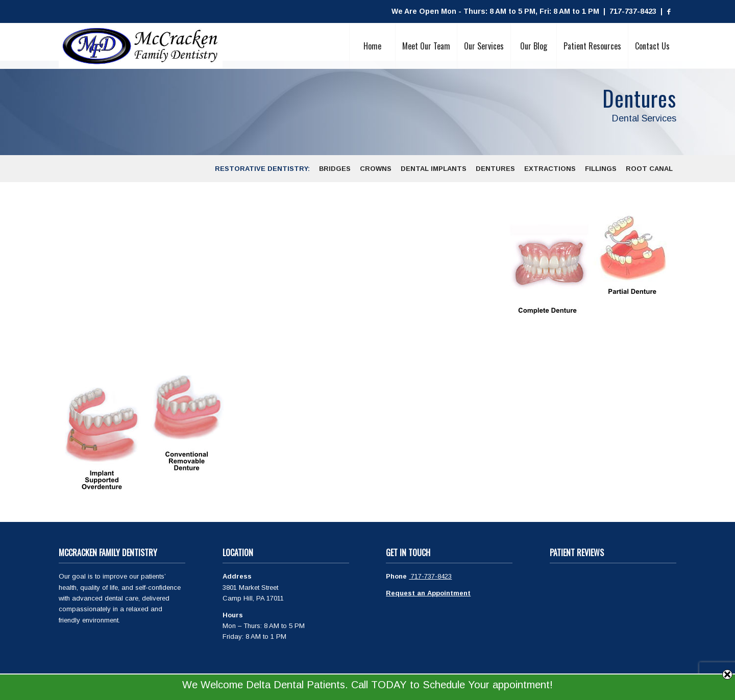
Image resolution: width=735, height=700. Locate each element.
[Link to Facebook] (669, 12)
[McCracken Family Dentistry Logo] (141, 46)
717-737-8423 (430, 576)
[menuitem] (372, 46)
